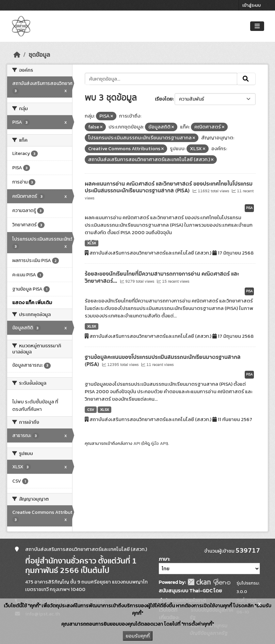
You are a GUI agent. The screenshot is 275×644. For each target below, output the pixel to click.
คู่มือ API (159, 443)
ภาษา (164, 559)
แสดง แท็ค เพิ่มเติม (32, 302)
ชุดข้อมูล (39, 55)
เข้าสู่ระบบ (252, 5)
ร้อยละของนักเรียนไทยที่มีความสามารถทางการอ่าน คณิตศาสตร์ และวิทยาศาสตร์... (162, 277)
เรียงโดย (164, 99)
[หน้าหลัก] (17, 55)
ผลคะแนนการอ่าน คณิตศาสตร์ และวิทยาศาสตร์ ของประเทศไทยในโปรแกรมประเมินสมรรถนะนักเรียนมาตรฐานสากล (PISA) (169, 187)
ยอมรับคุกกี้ (138, 636)
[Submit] (246, 79)
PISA (249, 208)
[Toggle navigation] (257, 26)
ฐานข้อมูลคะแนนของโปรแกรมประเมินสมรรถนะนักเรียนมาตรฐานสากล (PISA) (163, 361)
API (137, 443)
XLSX (92, 243)
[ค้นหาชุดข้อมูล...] (161, 79)
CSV (91, 410)
